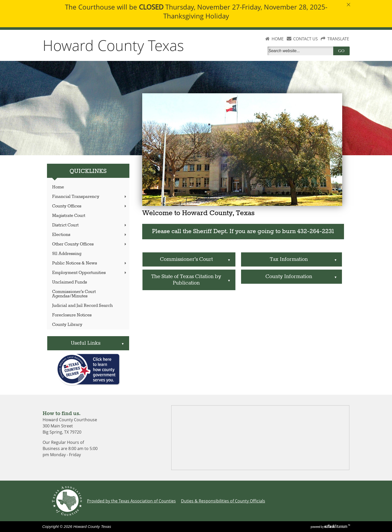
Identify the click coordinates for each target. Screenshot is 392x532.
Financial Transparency (90, 197)
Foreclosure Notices (72, 315)
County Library (67, 325)
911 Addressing (67, 254)
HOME (278, 39)
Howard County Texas (113, 45)
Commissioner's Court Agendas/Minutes (74, 294)
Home (58, 187)
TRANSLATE (338, 39)
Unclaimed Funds (70, 282)
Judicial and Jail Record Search (82, 306)
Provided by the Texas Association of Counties (131, 501)
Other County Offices (90, 244)
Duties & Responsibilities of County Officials (223, 501)
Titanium (336, 526)
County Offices (90, 206)
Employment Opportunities (90, 273)
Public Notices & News (90, 263)
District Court (90, 225)
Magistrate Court (69, 216)
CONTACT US (305, 39)
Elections (90, 235)
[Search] (301, 51)
